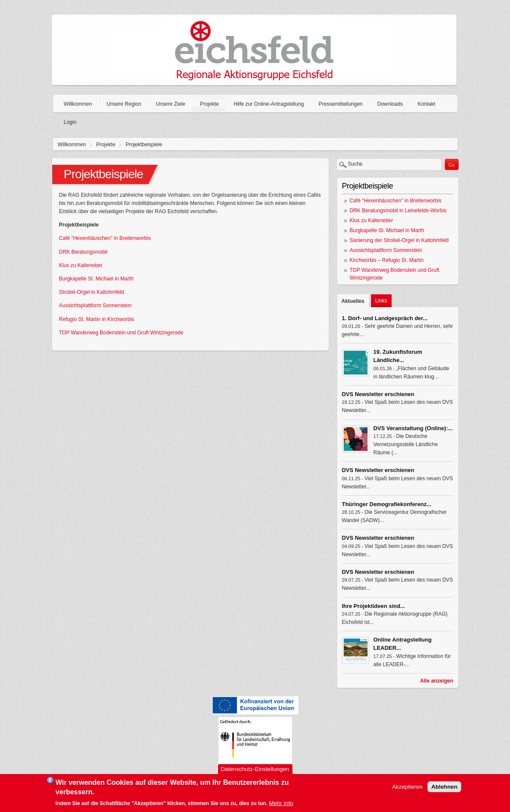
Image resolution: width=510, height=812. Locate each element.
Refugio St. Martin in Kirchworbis (97, 319)
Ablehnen (445, 788)
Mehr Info (281, 804)
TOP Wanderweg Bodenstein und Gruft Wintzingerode (121, 333)
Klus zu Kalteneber (81, 265)
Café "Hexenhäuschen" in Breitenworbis (105, 238)
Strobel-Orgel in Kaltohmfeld (92, 292)
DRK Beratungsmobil (83, 252)
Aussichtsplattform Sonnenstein (95, 305)
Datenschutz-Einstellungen (255, 770)
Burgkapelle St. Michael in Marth (97, 279)
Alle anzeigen (437, 681)
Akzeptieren (407, 788)
